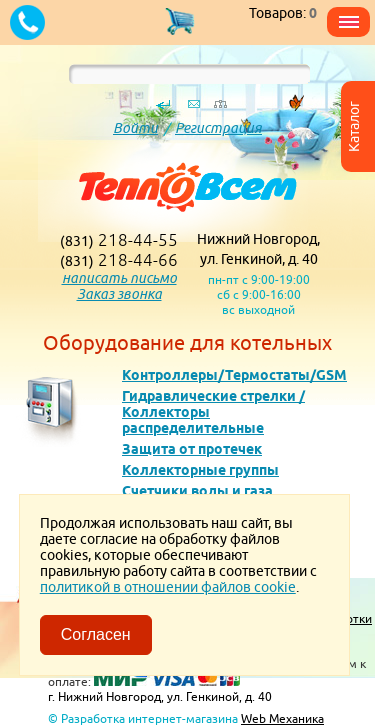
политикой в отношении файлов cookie (168, 587)
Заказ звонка (119, 294)
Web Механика (282, 718)
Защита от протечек (192, 449)
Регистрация (218, 128)
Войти (135, 128)
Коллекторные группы (200, 470)
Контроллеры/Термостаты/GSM (234, 375)
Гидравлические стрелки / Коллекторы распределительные (213, 412)
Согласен (96, 634)
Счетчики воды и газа (197, 491)
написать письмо (119, 278)
